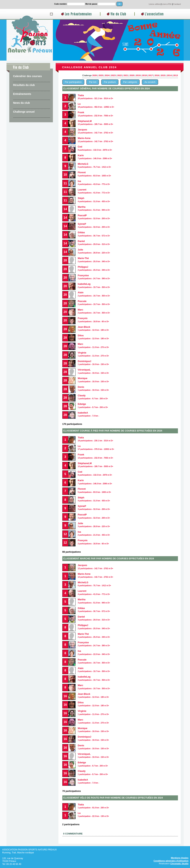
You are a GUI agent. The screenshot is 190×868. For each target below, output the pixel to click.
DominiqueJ (93, 363)
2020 (132, 75)
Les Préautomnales (78, 14)
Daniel (94, 618)
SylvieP (94, 225)
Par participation (73, 82)
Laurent (94, 191)
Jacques (95, 131)
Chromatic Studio (179, 863)
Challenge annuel (24, 112)
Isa (94, 533)
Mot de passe (91, 4)
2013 (175, 75)
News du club (22, 103)
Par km (93, 82)
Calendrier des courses (28, 76)
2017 (151, 75)
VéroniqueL (93, 755)
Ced (95, 473)
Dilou (93, 337)
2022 (119, 75)
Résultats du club (24, 85)
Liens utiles (155, 4)
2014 (169, 75)
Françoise (94, 277)
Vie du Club (118, 14)
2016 (157, 75)
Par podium (110, 82)
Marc (94, 311)
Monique (93, 730)
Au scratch (150, 82)
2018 (144, 75)
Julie (94, 251)
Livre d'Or (167, 4)
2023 (113, 75)
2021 (126, 75)
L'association (154, 14)
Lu (96, 105)
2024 (107, 75)
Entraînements (22, 94)
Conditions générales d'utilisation (171, 861)
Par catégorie (130, 82)
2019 (138, 75)
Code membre (61, 4)
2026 (95, 75)
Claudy (93, 397)
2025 (101, 75)
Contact (177, 4)
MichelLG (94, 165)
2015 (163, 75)
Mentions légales (180, 858)
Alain (94, 670)
